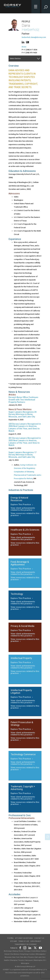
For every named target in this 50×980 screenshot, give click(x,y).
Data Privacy (36, 941)
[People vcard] (27, 42)
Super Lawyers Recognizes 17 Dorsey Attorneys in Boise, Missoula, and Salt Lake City (22, 455)
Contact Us (39, 938)
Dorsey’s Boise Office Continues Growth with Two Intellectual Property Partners (23, 400)
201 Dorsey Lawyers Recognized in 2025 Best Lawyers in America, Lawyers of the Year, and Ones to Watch (25, 442)
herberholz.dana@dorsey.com (34, 37)
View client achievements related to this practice (23, 509)
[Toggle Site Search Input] (46, 7)
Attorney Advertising (24, 938)
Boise (24, 47)
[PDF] (48, 837)
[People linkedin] (24, 42)
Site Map (14, 941)
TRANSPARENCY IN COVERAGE (26, 944)
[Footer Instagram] (25, 947)
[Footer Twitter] (35, 947)
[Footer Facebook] (20, 947)
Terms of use (24, 941)
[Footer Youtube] (40, 947)
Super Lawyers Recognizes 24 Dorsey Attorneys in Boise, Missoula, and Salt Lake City (22, 414)
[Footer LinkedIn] (30, 947)
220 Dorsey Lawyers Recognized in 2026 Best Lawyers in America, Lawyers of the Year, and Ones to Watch (25, 427)
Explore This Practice (22, 505)
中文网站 (10, 938)
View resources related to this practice (25, 514)
